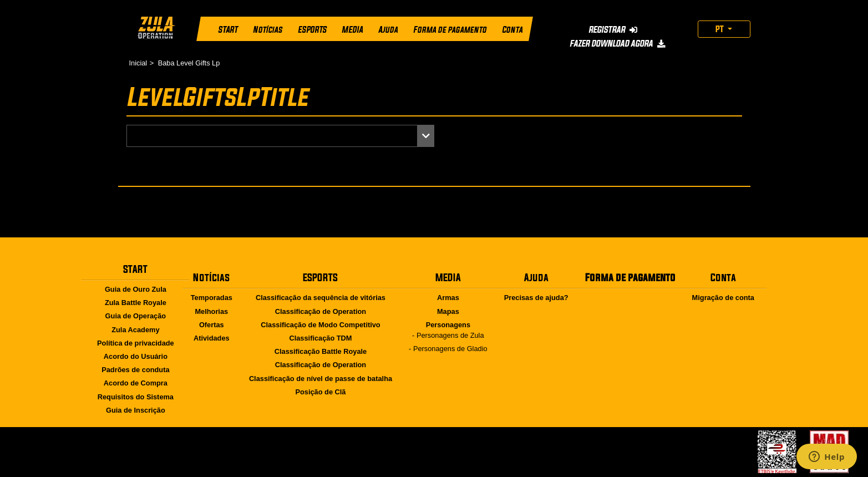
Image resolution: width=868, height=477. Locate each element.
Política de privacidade (136, 343)
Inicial (138, 63)
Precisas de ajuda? (536, 298)
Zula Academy (135, 330)
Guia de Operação (136, 316)
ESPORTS (312, 30)
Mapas (448, 311)
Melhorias (211, 311)
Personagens (448, 325)
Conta (512, 30)
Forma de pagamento (449, 30)
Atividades (212, 338)
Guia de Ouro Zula (136, 289)
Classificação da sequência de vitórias (321, 298)
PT (720, 29)
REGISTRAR (612, 29)
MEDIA (352, 30)
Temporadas (212, 298)
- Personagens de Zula (448, 335)
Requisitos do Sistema (136, 397)
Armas (448, 298)
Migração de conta (723, 298)
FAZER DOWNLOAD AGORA (617, 43)
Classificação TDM (320, 338)
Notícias (267, 30)
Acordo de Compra (136, 383)
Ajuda (388, 30)
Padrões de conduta (135, 370)
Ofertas (212, 325)
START (228, 30)
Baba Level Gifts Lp (189, 63)
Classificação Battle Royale (321, 351)
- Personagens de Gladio (448, 349)
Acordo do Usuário (136, 356)
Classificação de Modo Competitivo (320, 325)
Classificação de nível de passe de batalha (321, 379)
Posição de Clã (320, 392)
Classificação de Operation (321, 311)
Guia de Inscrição (136, 410)
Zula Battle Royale (136, 303)
